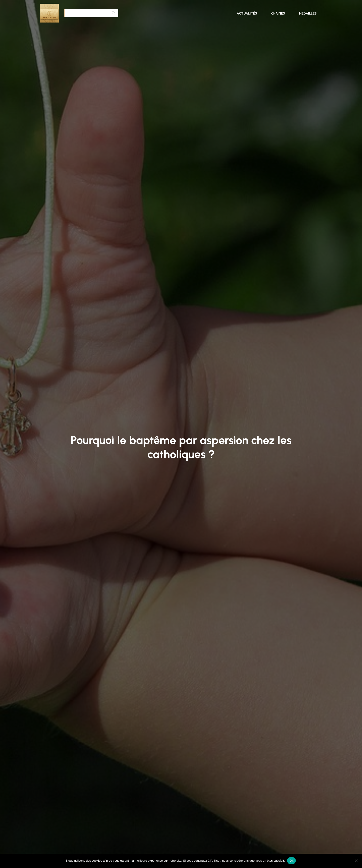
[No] (356, 861)
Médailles (308, 13)
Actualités (247, 13)
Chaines (278, 13)
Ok (291, 861)
